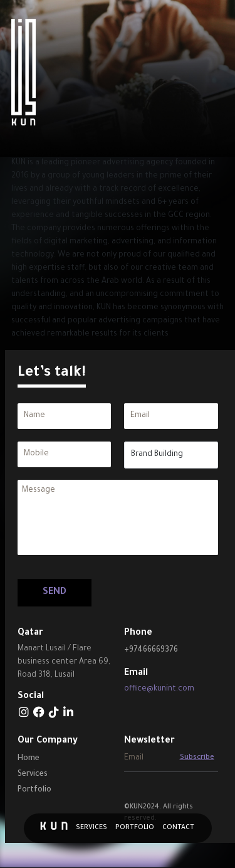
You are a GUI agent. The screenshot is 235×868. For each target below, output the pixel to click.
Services (91, 828)
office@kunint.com (159, 689)
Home (29, 759)
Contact (178, 828)
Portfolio (135, 828)
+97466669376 (151, 650)
